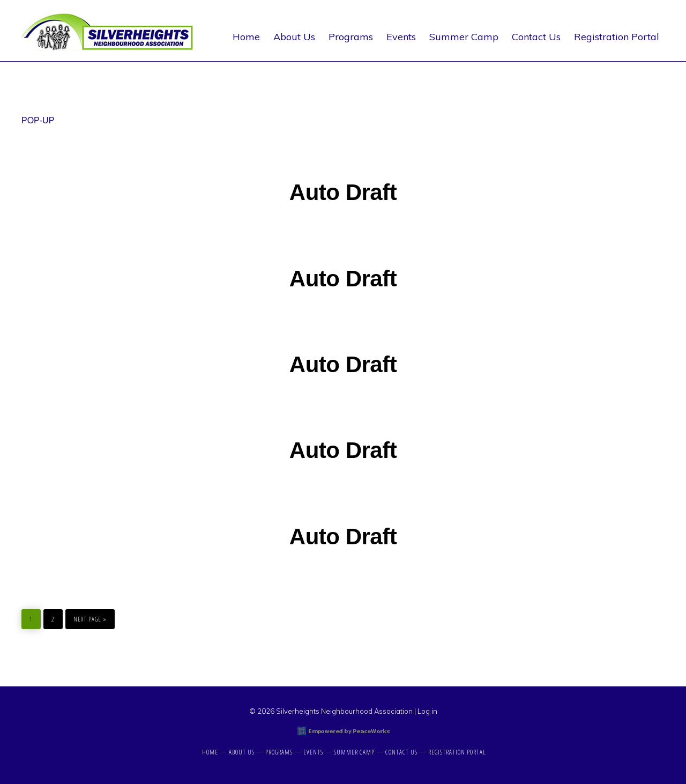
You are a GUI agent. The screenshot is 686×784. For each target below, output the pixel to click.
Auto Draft (343, 192)
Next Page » (90, 616)
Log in (427, 711)
